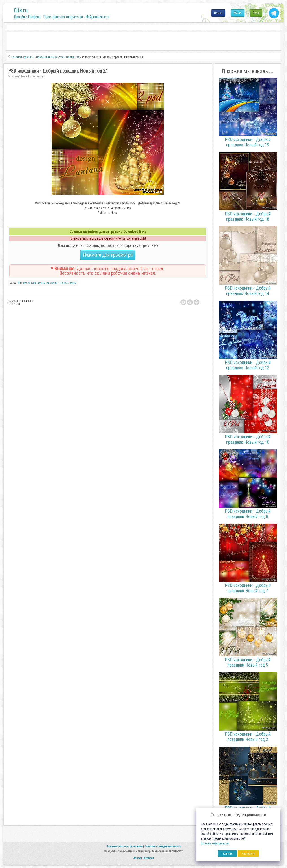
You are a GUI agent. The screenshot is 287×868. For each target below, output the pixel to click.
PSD (20, 283)
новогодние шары (55, 283)
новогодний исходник (34, 283)
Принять (227, 854)
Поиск (218, 13)
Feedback (148, 858)
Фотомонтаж (36, 76)
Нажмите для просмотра (108, 255)
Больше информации (215, 843)
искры (73, 283)
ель (67, 283)
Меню (238, 13)
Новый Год (19, 76)
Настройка (248, 854)
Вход (256, 13)
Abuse (137, 858)
